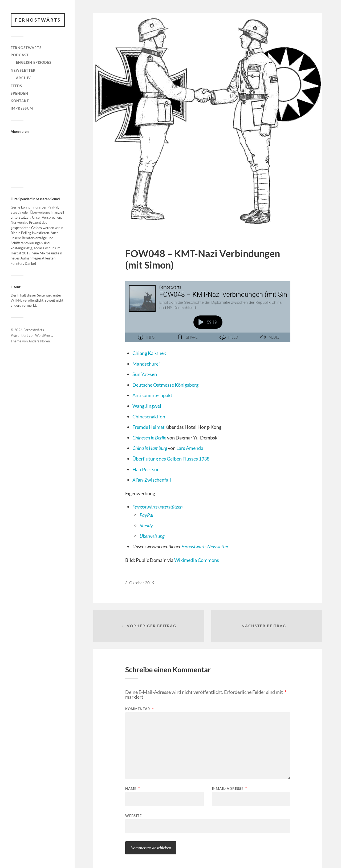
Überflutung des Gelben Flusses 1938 (171, 459)
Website (133, 816)
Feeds (16, 86)
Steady (16, 212)
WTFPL (16, 300)
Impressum (22, 108)
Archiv (23, 78)
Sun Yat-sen (145, 374)
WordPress (44, 335)
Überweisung (40, 212)
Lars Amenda (190, 448)
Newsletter (23, 70)
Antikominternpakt (152, 395)
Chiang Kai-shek (149, 353)
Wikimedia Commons (197, 560)
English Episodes (34, 62)
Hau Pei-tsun (146, 469)
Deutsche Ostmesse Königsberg (165, 385)
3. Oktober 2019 (140, 583)
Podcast (20, 55)
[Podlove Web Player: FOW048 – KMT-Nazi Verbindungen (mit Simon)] (208, 315)
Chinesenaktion (149, 417)
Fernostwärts (38, 20)
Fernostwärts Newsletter (205, 546)
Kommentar (139, 709)
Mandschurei (146, 364)
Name (133, 789)
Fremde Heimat (149, 427)
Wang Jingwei (147, 406)
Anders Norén (39, 341)
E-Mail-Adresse (230, 789)
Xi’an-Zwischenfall (152, 480)
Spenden (19, 93)
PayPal (53, 207)
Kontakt (20, 101)
